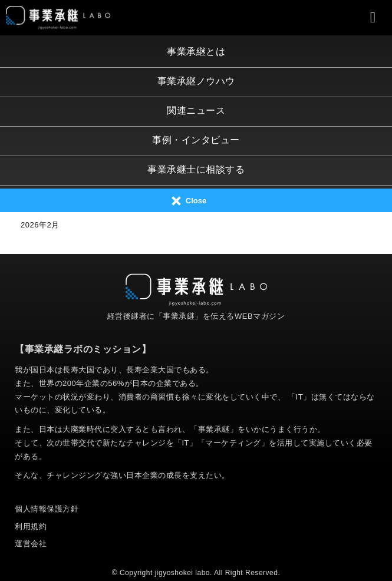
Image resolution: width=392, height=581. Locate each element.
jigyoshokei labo (182, 573)
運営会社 (31, 544)
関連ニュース (196, 110)
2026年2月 (40, 225)
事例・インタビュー (196, 140)
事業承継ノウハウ (196, 81)
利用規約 (31, 526)
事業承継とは (196, 52)
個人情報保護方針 (47, 509)
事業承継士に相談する (196, 169)
